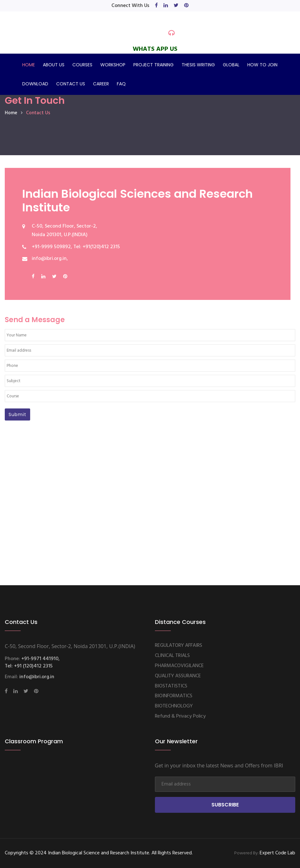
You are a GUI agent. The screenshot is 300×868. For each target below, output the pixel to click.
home (11, 113)
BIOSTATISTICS (171, 686)
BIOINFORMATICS (174, 696)
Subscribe (225, 805)
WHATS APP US (155, 49)
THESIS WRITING (198, 65)
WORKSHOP (113, 65)
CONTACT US (71, 84)
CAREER (101, 84)
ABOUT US (54, 65)
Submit (17, 414)
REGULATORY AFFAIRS (179, 646)
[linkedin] (166, 6)
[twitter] (176, 6)
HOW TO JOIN (262, 65)
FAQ (121, 84)
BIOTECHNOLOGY (174, 706)
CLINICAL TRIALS (172, 656)
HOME (29, 65)
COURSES (82, 65)
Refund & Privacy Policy (180, 716)
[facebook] (156, 6)
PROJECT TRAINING (153, 65)
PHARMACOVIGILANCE (179, 666)
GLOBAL (231, 65)
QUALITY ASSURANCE (178, 676)
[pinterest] (186, 6)
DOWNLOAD (35, 84)
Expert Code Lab (277, 853)
